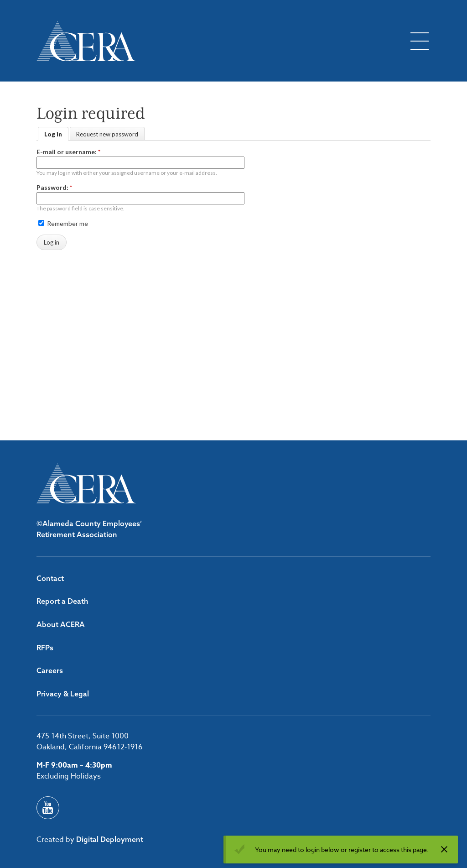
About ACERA (61, 624)
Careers (50, 670)
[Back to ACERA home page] (86, 41)
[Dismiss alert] (444, 849)
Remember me (63, 223)
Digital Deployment (110, 839)
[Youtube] (48, 808)
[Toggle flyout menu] (420, 41)
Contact (50, 578)
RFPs (45, 648)
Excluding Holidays (69, 776)
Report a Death (62, 601)
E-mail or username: (68, 152)
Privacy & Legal (63, 694)
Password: (54, 187)
